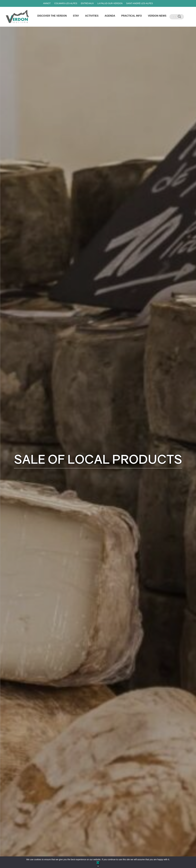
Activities (92, 16)
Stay (76, 16)
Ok (98, 863)
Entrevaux (87, 3)
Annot (47, 3)
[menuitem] (173, 17)
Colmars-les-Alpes (66, 3)
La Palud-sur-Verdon (110, 3)
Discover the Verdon (52, 16)
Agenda (110, 16)
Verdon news (157, 16)
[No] (98, 866)
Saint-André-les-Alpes (139, 3)
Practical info (132, 16)
